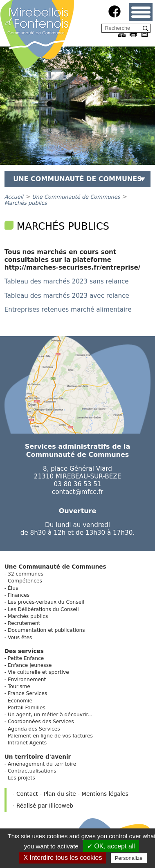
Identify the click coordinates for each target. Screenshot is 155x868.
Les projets (21, 778)
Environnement (27, 680)
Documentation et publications (46, 630)
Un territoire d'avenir (38, 757)
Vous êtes (20, 638)
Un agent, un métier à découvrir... (50, 715)
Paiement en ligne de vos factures (50, 736)
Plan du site (60, 794)
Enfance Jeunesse (30, 665)
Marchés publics (26, 203)
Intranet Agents (27, 743)
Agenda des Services (34, 729)
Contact (27, 794)
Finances (19, 595)
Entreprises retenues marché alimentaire (68, 310)
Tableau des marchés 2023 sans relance (67, 281)
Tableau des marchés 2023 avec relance (67, 296)
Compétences (25, 581)
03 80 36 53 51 (78, 484)
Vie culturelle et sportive (38, 672)
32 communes (26, 574)
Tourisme (19, 686)
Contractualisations (32, 771)
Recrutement (24, 623)
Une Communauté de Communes (76, 197)
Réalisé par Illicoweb (45, 806)
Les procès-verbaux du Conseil (46, 602)
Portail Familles (27, 708)
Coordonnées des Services (41, 722)
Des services (24, 651)
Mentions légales (105, 794)
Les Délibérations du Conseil (43, 609)
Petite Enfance (26, 658)
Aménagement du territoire (42, 764)
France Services (27, 693)
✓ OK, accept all (111, 846)
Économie (20, 701)
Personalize (129, 858)
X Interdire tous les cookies (63, 858)
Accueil (14, 197)
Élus (13, 588)
